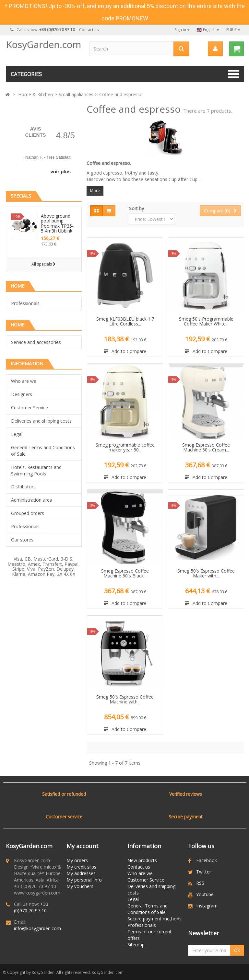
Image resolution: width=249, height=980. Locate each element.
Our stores (22, 540)
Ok (237, 950)
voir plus (60, 171)
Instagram (207, 906)
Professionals (25, 303)
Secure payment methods (154, 919)
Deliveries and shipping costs (41, 421)
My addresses (81, 873)
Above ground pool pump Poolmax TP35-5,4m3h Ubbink (57, 223)
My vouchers (80, 886)
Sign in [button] (182, 30)
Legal (17, 434)
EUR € (233, 30)
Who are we (24, 381)
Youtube (205, 894)
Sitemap (136, 945)
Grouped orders (28, 513)
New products (142, 860)
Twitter (204, 872)
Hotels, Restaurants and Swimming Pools (36, 470)
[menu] (215, 49)
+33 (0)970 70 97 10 (31, 907)
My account (83, 846)
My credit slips (81, 867)
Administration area (32, 500)
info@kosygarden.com (37, 928)
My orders (77, 860)
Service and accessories (36, 342)
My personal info (84, 880)
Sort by (136, 208)
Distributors (23, 487)
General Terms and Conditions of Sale (43, 451)
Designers (22, 394)
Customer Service (30, 408)
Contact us (89, 30)
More (95, 191)
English (208, 30)
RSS (200, 883)
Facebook (207, 860)
